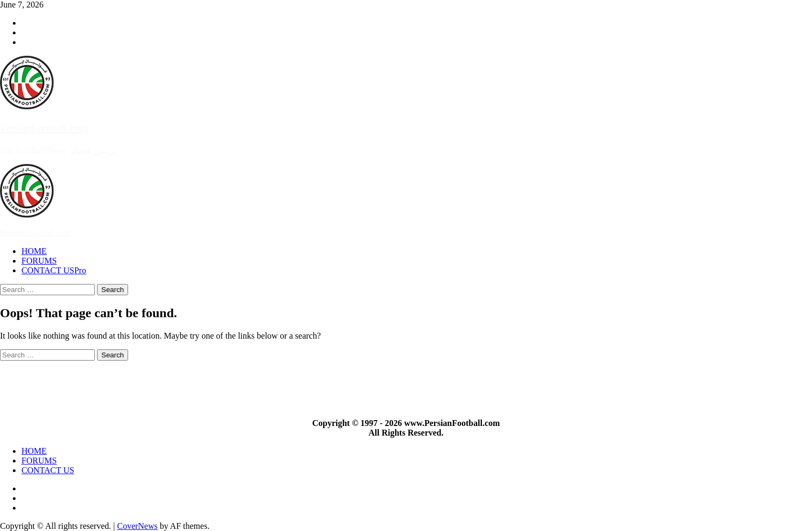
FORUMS (39, 261)
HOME (34, 251)
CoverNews (137, 526)
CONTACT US (54, 270)
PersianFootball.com (44, 128)
